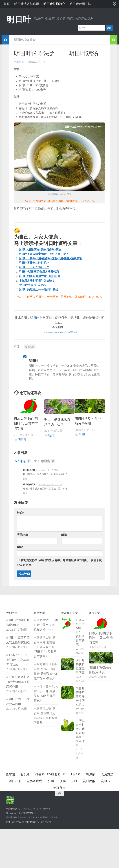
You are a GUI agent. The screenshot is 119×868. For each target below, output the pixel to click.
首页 (7, 4)
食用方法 (30, 347)
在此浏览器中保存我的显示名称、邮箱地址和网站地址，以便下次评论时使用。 (59, 563)
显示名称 (23, 535)
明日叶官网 (46, 822)
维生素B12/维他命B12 (51, 774)
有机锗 (25, 774)
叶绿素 (76, 774)
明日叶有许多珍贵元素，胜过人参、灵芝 (44, 254)
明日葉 (32, 817)
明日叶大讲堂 (18, 822)
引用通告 (44, 461)
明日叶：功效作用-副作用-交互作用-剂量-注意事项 (50, 258)
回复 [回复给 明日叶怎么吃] (25, 479)
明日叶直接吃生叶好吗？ (34, 263)
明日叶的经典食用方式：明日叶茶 (40, 276)
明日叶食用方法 (80, 4)
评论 (23, 461)
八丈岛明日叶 (42, 817)
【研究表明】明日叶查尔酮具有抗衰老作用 (18, 682)
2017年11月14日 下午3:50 (50, 485)
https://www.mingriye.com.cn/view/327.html (60, 332)
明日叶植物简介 (54, 4)
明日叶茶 (15, 781)
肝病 (51, 781)
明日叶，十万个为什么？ (34, 267)
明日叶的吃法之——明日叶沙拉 (38, 289)
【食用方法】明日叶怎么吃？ (37, 281)
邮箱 (64, 535)
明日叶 (18, 20)
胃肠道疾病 (34, 781)
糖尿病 (91, 774)
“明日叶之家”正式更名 (32, 285)
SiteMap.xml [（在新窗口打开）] (12, 813)
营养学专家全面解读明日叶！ (46, 718)
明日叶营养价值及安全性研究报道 (80, 697)
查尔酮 (10, 774)
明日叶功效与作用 (27, 4)
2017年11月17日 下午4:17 (50, 470)
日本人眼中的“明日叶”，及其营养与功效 (26, 424)
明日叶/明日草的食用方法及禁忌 (39, 272)
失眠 (74, 781)
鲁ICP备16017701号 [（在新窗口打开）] (28, 813)
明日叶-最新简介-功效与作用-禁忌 (40, 249)
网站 (20, 547)
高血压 (106, 781)
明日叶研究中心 (32, 822)
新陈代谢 (59, 788)
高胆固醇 (89, 781)
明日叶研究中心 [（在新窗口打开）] (13, 809)
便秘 (63, 781)
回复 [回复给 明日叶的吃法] (25, 493)
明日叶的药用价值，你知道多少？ (46, 625)
